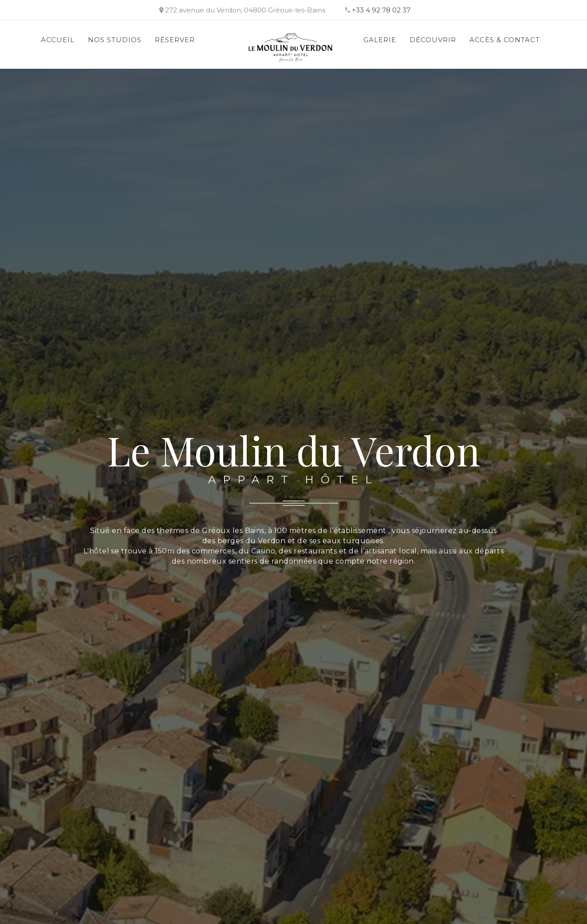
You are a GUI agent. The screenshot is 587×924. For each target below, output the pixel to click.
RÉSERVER (175, 40)
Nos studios (115, 40)
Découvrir (433, 40)
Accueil (58, 40)
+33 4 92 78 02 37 (381, 10)
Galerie (380, 40)
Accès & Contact (505, 40)
